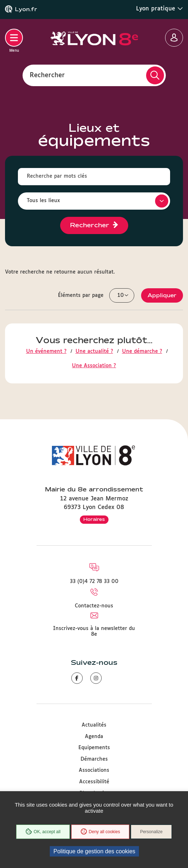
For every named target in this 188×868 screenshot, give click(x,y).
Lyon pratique (160, 9)
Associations (94, 770)
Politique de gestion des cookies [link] (94, 851)
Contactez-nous (94, 606)
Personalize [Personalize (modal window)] (151, 832)
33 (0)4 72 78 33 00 (94, 582)
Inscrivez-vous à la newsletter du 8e (94, 631)
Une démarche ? (142, 351)
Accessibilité (94, 782)
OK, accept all (43, 832)
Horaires (94, 519)
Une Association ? (94, 366)
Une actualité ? (94, 351)
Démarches (94, 759)
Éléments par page (81, 295)
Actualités (94, 725)
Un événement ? (46, 351)
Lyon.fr (26, 9)
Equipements (94, 748)
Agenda (94, 737)
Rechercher (47, 75)
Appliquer (162, 295)
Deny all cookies (100, 832)
